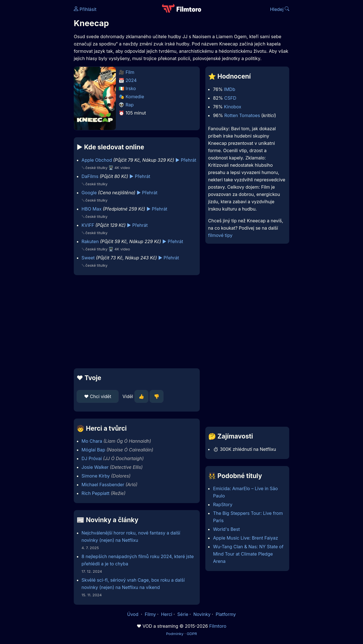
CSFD (230, 98)
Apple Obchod (97, 160)
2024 (131, 80)
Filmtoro (218, 626)
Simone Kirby (96, 476)
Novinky (202, 614)
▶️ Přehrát (186, 160)
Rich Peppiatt (96, 493)
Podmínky (175, 634)
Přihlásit (85, 9)
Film (130, 72)
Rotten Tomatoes (242, 115)
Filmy (150, 614)
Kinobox (233, 107)
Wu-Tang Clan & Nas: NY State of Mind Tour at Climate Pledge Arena (248, 554)
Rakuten (90, 241)
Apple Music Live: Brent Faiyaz (245, 538)
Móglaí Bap (93, 450)
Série (183, 614)
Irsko (131, 88)
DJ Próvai (92, 458)
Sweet (88, 258)
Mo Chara (92, 441)
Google (89, 193)
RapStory (223, 504)
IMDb (229, 89)
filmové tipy (220, 235)
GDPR (192, 634)
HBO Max (92, 209)
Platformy (226, 614)
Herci (167, 614)
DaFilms (90, 176)
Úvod (133, 614)
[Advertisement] (137, 322)
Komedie (135, 97)
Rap (130, 105)
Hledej (280, 9)
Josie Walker (95, 467)
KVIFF (88, 225)
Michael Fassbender (103, 485)
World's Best (226, 529)
